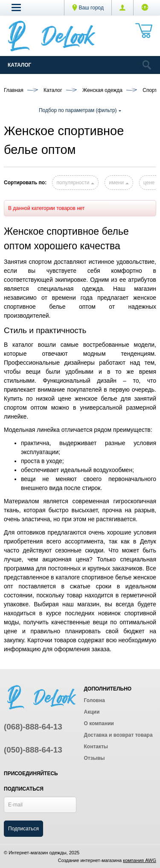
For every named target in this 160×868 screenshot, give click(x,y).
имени (119, 183)
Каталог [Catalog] (19, 65)
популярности (75, 183)
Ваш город (88, 8)
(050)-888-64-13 (33, 750)
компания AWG (140, 860)
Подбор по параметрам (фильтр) (80, 110)
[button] (16, 7)
